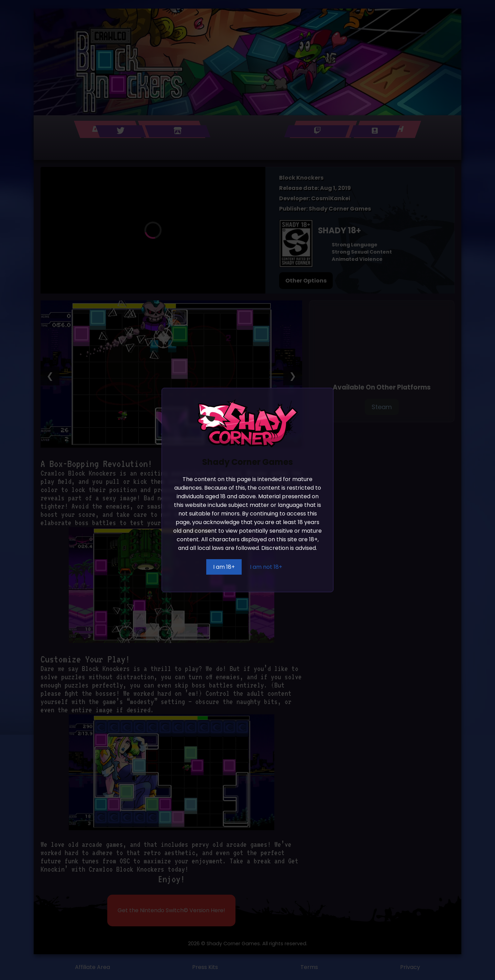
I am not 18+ (266, 567)
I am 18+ (224, 567)
